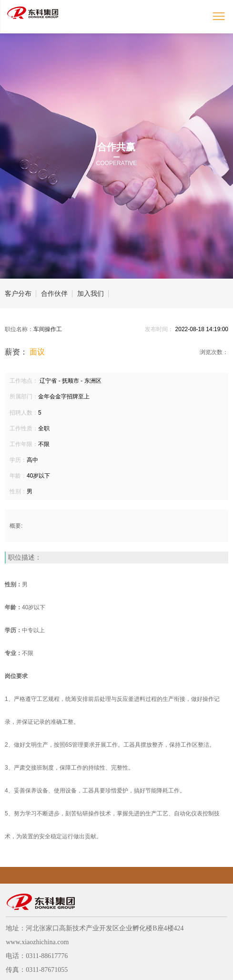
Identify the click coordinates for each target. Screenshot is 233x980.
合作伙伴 (54, 293)
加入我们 (91, 293)
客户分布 (18, 293)
